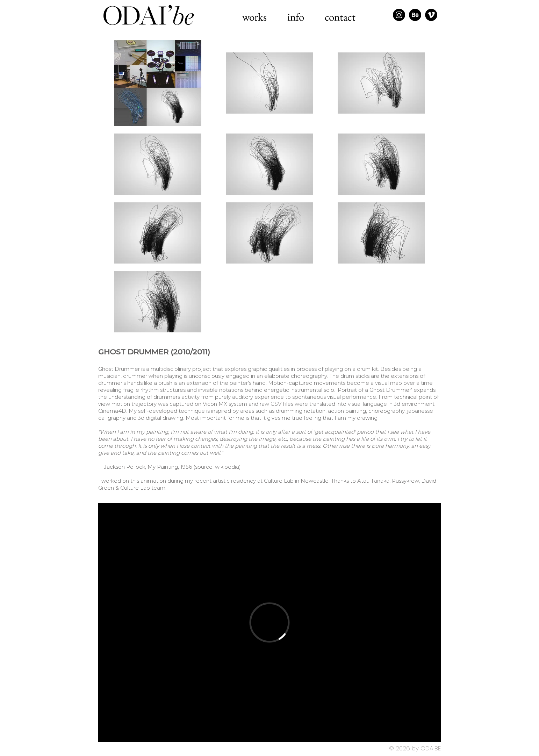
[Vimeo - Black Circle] (431, 15)
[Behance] (415, 15)
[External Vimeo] (269, 622)
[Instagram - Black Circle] (399, 15)
